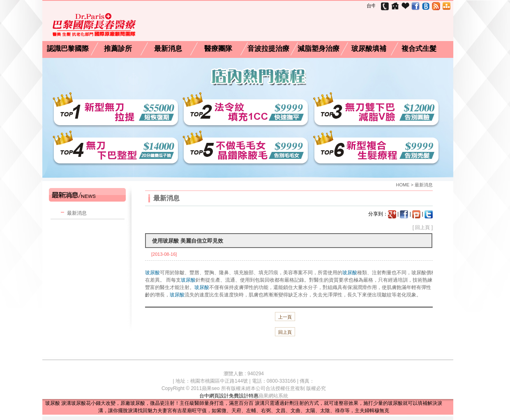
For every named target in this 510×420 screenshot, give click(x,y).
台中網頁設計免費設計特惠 (229, 396)
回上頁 (422, 227)
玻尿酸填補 (369, 49)
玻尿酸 (152, 273)
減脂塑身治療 (318, 49)
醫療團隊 (218, 49)
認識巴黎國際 (68, 49)
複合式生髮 (419, 49)
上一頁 (285, 317)
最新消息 (168, 49)
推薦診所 (118, 49)
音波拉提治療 (268, 49)
